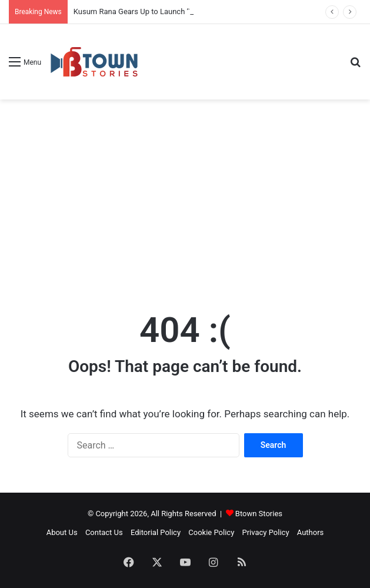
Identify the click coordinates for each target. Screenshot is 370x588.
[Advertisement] (185, 194)
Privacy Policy (266, 532)
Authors (311, 532)
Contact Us (104, 532)
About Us (62, 532)
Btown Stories (259, 514)
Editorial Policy (156, 532)
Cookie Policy (211, 532)
